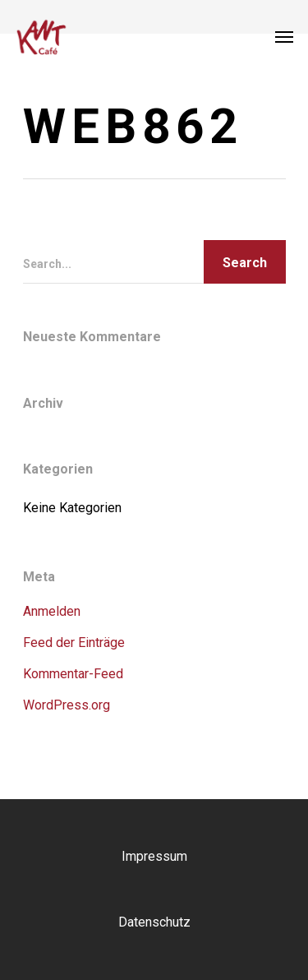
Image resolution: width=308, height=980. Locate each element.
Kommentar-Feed (73, 674)
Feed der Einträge (74, 643)
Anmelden (52, 611)
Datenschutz (154, 922)
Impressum (154, 856)
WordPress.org (67, 705)
